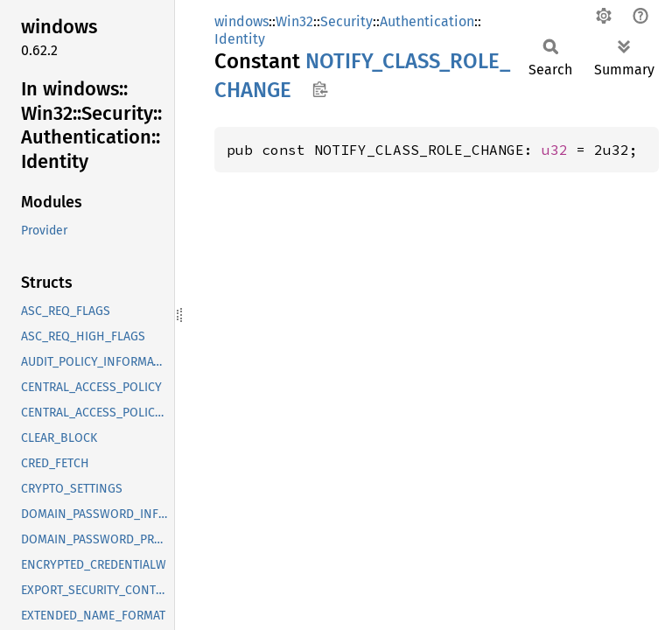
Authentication (427, 21)
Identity (240, 39)
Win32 (294, 21)
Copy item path (320, 89)
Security (346, 21)
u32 (555, 150)
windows (241, 21)
